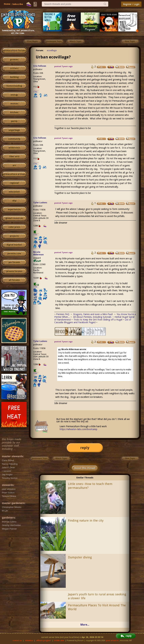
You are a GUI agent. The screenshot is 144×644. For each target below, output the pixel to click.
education (14, 192)
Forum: (40, 50)
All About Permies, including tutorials (93, 317)
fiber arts (14, 157)
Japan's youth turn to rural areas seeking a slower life (97, 596)
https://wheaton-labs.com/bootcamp (78, 429)
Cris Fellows (40, 66)
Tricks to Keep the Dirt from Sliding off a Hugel (98, 320)
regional (14, 183)
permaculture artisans (14, 174)
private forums (14, 271)
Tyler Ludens (40, 203)
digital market (14, 245)
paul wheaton (112, 641)
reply (85, 448)
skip (14, 201)
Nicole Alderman (38, 253)
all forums (14, 280)
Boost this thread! (85, 468)
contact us (17, 641)
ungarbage (14, 130)
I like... (36, 92)
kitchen (14, 112)
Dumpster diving (80, 557)
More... (85, 625)
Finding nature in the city (86, 520)
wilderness (14, 148)
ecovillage (52, 50)
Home (7, 4)
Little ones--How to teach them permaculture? (90, 486)
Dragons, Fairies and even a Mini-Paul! (93, 314)
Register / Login (131, 4)
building (14, 77)
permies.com (14, 254)
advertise (29, 641)
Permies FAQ (63, 314)
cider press (14, 227)
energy (14, 95)
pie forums (14, 262)
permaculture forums (14, 51)
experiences (14, 210)
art (14, 165)
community (14, 139)
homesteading (14, 86)
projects (14, 236)
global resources (14, 218)
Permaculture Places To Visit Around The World (97, 607)
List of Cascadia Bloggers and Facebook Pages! (93, 321)
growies (14, 60)
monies (14, 104)
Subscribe (18, 4)
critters (14, 68)
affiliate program (44, 641)
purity (14, 121)
